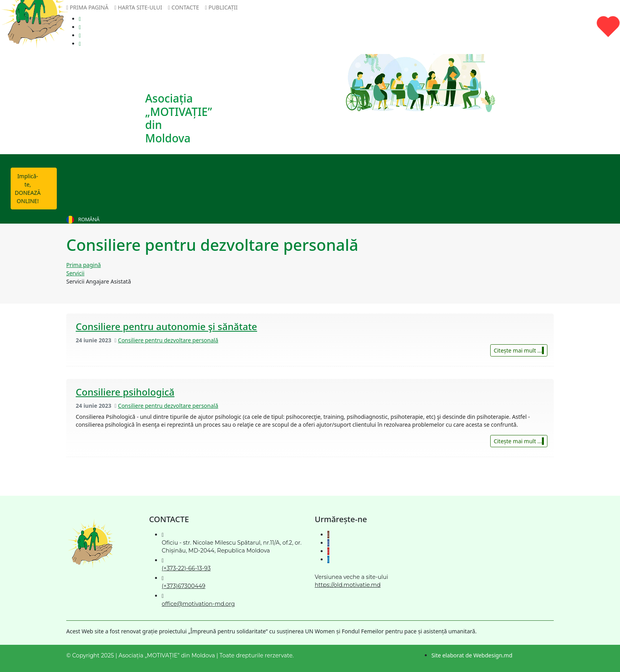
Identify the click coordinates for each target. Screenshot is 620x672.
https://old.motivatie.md (348, 585)
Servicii (75, 273)
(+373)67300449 (184, 586)
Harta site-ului (138, 7)
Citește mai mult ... (519, 350)
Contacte (184, 7)
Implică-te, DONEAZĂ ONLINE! (36, 186)
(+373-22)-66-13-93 (186, 568)
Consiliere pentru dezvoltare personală (168, 340)
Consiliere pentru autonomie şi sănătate (166, 326)
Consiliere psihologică (125, 392)
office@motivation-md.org (198, 604)
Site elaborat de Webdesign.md (472, 655)
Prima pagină (87, 7)
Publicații (221, 7)
